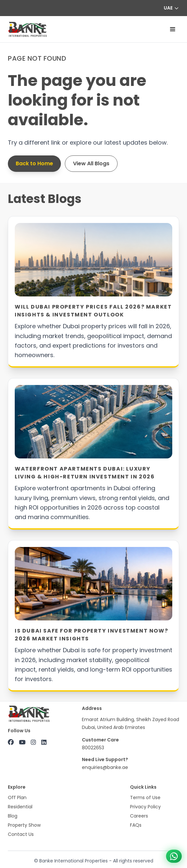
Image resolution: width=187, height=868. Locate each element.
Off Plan (17, 797)
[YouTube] (22, 742)
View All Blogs (91, 163)
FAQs (136, 825)
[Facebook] (11, 742)
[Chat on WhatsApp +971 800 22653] (174, 856)
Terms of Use (145, 797)
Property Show (24, 825)
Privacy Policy (145, 807)
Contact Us (21, 834)
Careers (139, 816)
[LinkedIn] (44, 742)
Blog (13, 816)
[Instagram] (33, 742)
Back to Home (34, 163)
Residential (20, 807)
